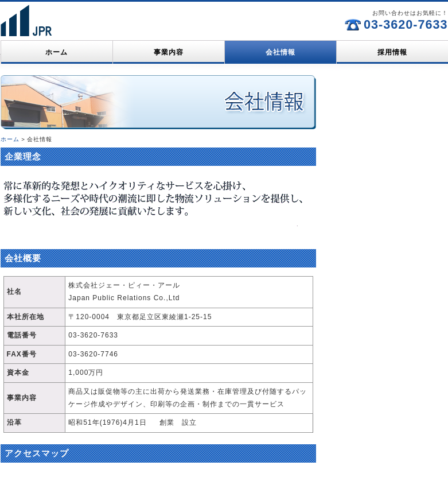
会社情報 (281, 52)
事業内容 (169, 52)
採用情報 (392, 52)
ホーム (57, 52)
